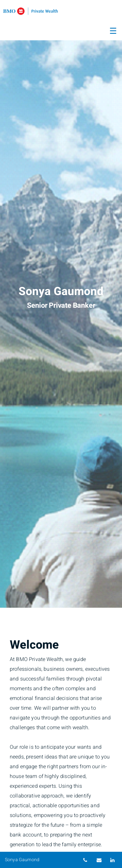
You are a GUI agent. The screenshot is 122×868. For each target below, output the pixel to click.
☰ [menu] (113, 31)
